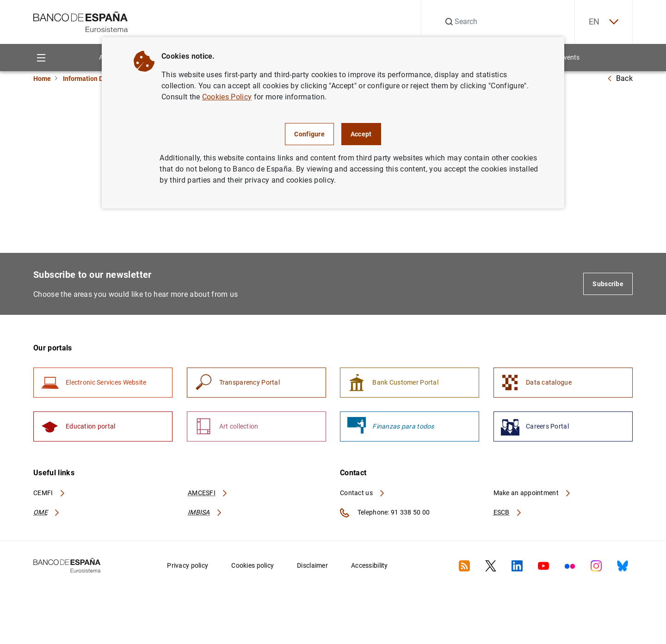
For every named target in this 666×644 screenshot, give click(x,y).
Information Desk (88, 79)
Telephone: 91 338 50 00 (385, 513)
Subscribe (608, 284)
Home (42, 79)
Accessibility (370, 565)
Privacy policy (188, 565)
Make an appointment (533, 493)
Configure (309, 134)
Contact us (363, 493)
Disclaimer (312, 565)
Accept (361, 134)
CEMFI (49, 493)
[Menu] (41, 58)
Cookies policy (253, 565)
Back (620, 78)
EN (604, 22)
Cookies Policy (227, 97)
